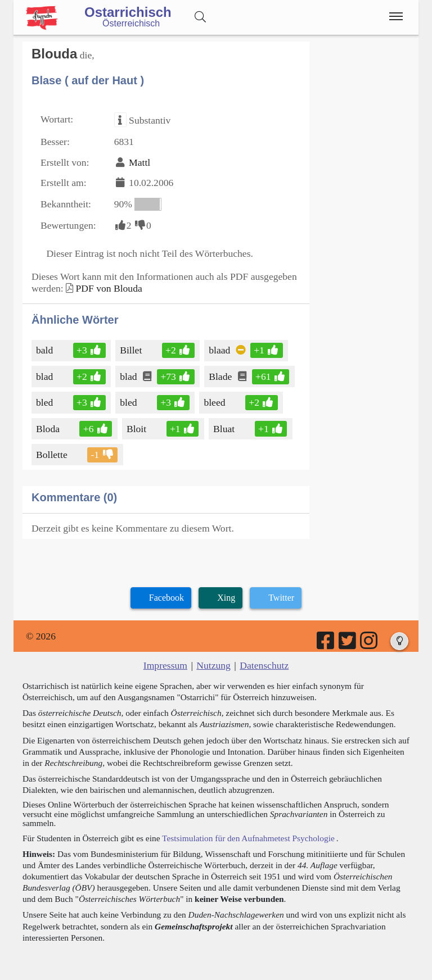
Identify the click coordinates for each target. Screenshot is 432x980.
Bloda (49, 429)
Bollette (53, 455)
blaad (220, 350)
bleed (215, 402)
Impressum (165, 665)
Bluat (225, 429)
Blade (221, 376)
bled (45, 402)
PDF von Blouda (109, 288)
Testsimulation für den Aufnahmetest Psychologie (248, 838)
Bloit (137, 429)
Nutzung (213, 665)
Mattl (139, 162)
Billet (132, 350)
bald (45, 350)
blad (45, 376)
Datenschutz (264, 665)
